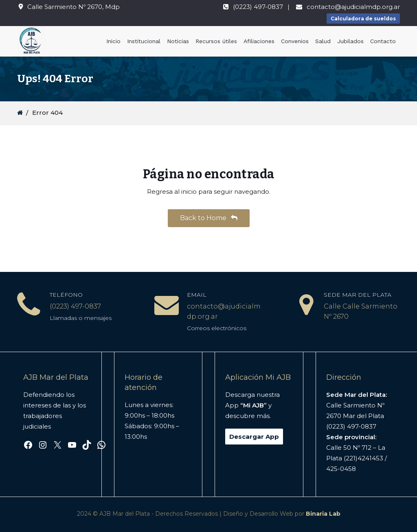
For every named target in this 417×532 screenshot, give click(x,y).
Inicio (113, 41)
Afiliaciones (259, 41)
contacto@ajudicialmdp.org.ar (353, 7)
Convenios (295, 41)
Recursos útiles (216, 41)
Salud (323, 41)
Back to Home (209, 218)
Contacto (383, 41)
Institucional (144, 41)
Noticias (178, 41)
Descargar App (254, 437)
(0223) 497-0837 (258, 7)
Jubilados (350, 41)
